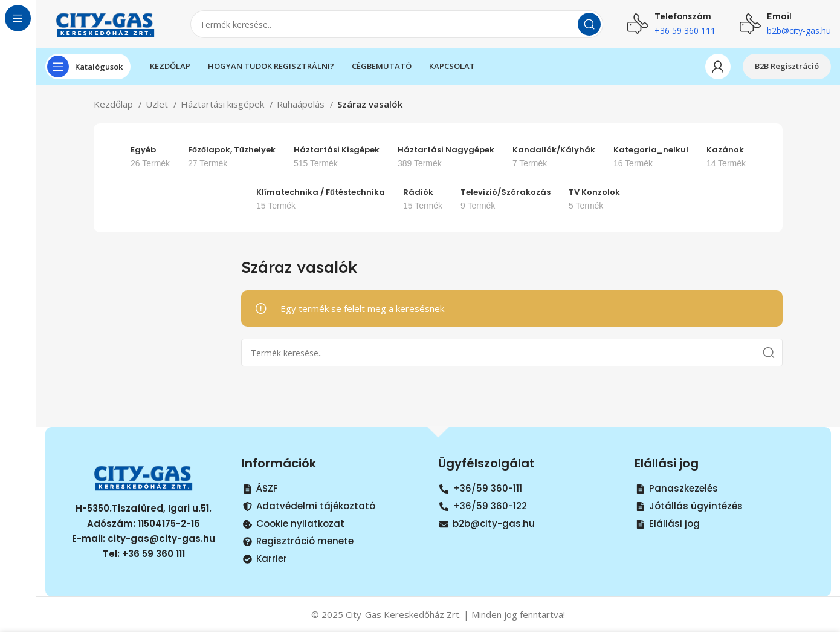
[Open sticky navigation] (88, 67)
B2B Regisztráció (787, 66)
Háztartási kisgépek (224, 104)
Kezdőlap (115, 104)
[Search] (397, 24)
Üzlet (158, 104)
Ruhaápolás (302, 104)
